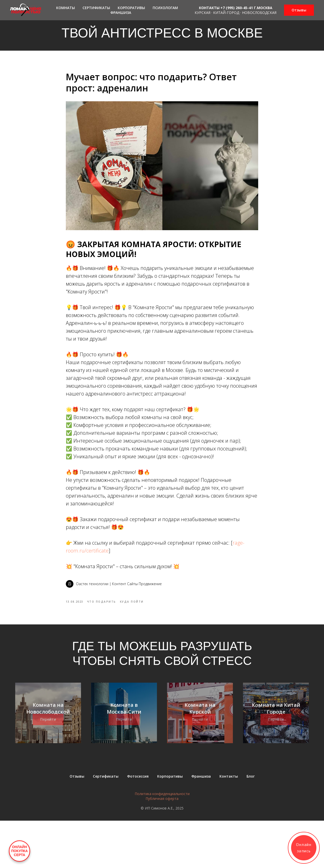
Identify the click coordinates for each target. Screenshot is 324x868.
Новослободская (259, 13)
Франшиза (121, 13)
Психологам (165, 8)
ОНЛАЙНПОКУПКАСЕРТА (19, 851)
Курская (202, 13)
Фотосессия (138, 824)
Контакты (229, 824)
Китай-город (226, 13)
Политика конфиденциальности (162, 841)
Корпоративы (131, 8)
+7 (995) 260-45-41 (237, 8)
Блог (251, 824)
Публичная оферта (162, 846)
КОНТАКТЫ (209, 8)
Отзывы (77, 824)
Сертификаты (96, 8)
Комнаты (66, 8)
